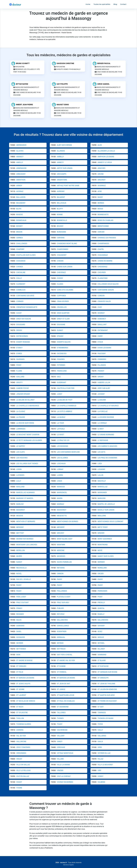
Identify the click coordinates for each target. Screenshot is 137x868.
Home (88, 4)
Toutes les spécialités (102, 4)
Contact (123, 4)
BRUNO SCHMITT (23, 63)
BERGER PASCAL (104, 63)
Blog (115, 4)
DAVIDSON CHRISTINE (65, 63)
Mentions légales (69, 865)
